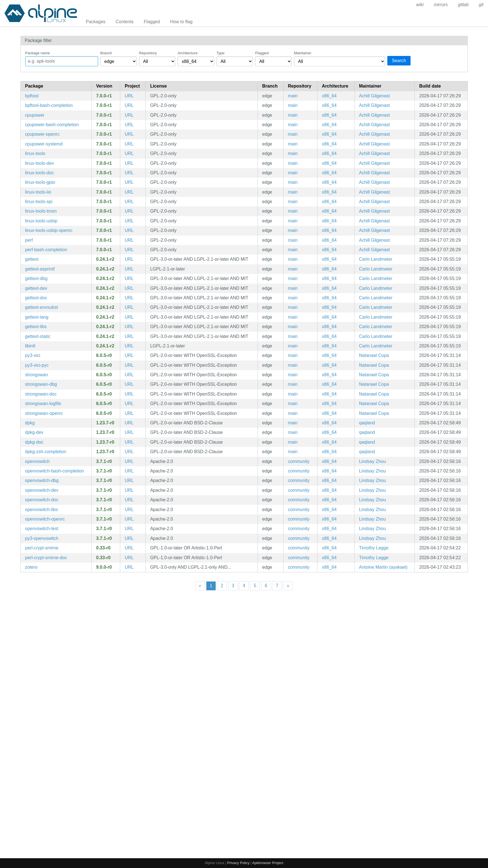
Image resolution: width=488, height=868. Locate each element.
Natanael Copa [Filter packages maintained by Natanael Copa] (374, 355)
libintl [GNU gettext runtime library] (30, 346)
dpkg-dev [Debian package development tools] (34, 432)
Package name (38, 53)
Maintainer (303, 53)
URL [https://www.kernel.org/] (129, 96)
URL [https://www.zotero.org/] (129, 567)
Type (221, 53)
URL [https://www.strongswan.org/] (129, 355)
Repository (148, 53)
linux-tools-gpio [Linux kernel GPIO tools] (40, 182)
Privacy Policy (238, 863)
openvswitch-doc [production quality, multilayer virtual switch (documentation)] (42, 500)
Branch (106, 53)
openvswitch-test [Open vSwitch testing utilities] (42, 529)
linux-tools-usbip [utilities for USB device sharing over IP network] (41, 221)
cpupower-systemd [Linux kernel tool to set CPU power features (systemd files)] (44, 144)
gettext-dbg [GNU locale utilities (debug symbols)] (36, 278)
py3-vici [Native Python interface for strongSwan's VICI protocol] (33, 355)
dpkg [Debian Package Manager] (30, 423)
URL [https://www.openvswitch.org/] (129, 461)
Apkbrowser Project (268, 863)
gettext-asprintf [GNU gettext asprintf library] (40, 269)
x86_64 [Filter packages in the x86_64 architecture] (329, 96)
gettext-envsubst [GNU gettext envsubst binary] (42, 307)
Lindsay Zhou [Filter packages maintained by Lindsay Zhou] (373, 461)
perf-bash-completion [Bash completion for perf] (46, 250)
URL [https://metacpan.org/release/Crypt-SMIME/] (129, 548)
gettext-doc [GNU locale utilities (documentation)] (36, 298)
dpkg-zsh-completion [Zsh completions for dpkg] (46, 452)
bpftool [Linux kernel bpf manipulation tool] (32, 96)
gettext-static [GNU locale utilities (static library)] (38, 336)
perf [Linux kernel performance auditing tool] (29, 240)
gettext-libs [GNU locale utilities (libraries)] (36, 327)
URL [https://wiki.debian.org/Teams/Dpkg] (129, 423)
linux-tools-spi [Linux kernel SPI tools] (39, 202)
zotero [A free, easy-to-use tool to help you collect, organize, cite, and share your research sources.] (31, 567)
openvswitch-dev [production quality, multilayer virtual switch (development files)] (42, 490)
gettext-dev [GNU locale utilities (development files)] (36, 288)
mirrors (441, 5)
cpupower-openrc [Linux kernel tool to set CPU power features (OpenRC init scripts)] (43, 134)
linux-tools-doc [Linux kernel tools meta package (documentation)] (40, 173)
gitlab (463, 5)
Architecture (188, 53)
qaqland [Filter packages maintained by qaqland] (367, 423)
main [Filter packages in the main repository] (293, 96)
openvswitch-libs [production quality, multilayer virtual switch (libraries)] (42, 510)
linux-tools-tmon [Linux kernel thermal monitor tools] (41, 211)
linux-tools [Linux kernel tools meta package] (35, 153)
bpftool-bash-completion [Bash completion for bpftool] (49, 105)
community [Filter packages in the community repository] (299, 461)
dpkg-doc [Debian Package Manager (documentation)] (34, 442)
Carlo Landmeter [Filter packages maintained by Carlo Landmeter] (376, 259)
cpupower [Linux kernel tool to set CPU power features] (35, 115)
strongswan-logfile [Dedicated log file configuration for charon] (43, 404)
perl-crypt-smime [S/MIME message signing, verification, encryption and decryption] (42, 548)
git (481, 5)
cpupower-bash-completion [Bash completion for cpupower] (52, 125)
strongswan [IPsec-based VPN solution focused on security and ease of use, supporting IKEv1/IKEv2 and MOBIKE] (37, 375)
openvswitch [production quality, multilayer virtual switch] (37, 461)
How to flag (181, 22)
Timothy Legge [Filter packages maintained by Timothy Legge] (374, 548)
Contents (125, 22)
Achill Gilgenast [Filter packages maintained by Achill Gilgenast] (374, 96)
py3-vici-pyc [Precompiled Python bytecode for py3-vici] (37, 365)
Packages (96, 22)
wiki (420, 5)
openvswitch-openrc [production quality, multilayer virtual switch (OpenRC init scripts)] (45, 519)
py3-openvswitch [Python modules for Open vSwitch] (42, 538)
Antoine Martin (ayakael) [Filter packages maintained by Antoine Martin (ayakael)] (383, 567)
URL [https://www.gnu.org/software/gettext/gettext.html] (129, 259)
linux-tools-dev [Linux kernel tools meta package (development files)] (40, 163)
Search (399, 61)
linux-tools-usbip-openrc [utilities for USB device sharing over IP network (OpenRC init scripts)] (49, 230)
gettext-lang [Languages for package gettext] (37, 317)
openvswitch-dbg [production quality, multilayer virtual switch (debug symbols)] (42, 480)
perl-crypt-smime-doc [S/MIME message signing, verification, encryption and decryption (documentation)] (46, 558)
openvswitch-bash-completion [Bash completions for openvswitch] (55, 471)
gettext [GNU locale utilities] (32, 259)
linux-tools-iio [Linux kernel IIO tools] (38, 192)
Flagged (152, 22)
